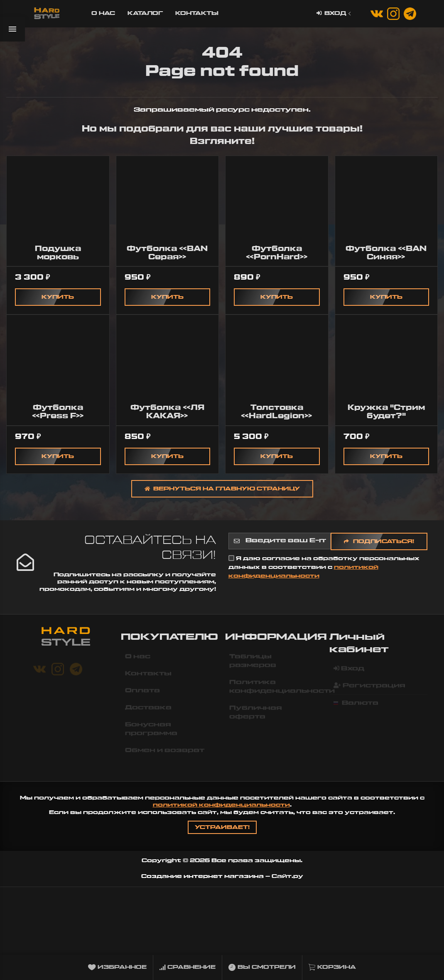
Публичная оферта (256, 716)
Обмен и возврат (165, 754)
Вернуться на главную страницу (222, 489)
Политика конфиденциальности (276, 690)
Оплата (142, 694)
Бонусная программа (151, 733)
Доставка (148, 711)
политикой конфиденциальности (221, 805)
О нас (103, 13)
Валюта (356, 707)
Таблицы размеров (253, 664)
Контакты (197, 13)
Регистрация (369, 689)
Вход (335, 13)
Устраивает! (222, 827)
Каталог (145, 13)
